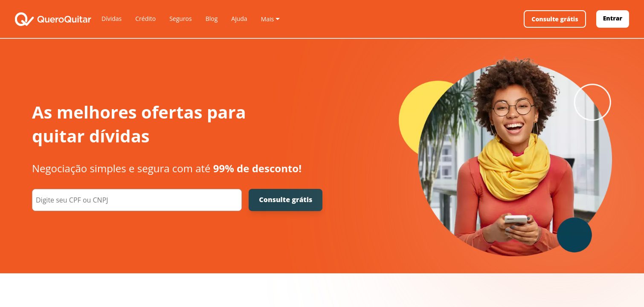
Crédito (145, 19)
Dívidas (112, 19)
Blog (212, 19)
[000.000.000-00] (137, 200)
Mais (268, 19)
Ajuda (239, 19)
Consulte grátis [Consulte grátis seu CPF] (286, 200)
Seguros (181, 19)
